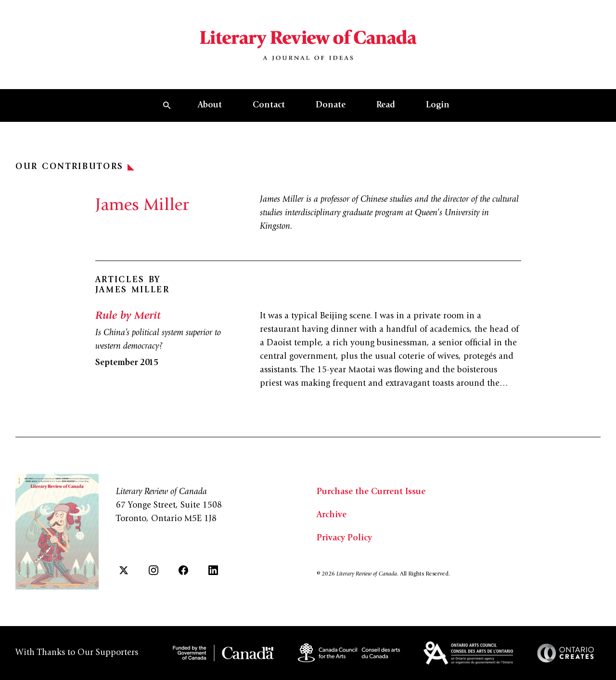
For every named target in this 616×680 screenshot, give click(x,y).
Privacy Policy (344, 538)
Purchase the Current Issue (371, 492)
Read (386, 105)
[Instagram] (154, 570)
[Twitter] (124, 570)
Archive (332, 515)
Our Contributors (75, 167)
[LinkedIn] (213, 570)
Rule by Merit (128, 316)
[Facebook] (183, 570)
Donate (331, 105)
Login (438, 105)
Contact (269, 105)
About (210, 105)
